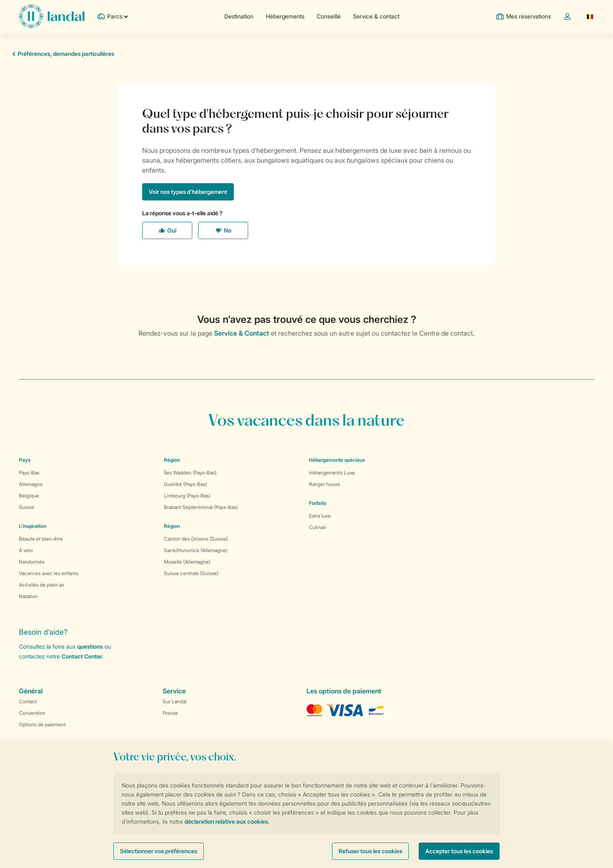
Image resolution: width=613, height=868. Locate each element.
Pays (25, 460)
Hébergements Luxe (332, 473)
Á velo (26, 550)
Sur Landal (175, 701)
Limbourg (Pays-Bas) (187, 496)
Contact (28, 701)
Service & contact (376, 16)
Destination (239, 16)
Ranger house (325, 484)
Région (172, 460)
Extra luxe (320, 516)
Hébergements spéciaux (337, 460)
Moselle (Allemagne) (187, 562)
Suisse (27, 507)
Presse (170, 713)
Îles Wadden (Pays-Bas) (190, 473)
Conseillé (329, 16)
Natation (28, 596)
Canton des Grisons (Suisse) (196, 539)
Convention (32, 713)
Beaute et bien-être (41, 539)
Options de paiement (42, 724)
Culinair (318, 527)
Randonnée (32, 562)
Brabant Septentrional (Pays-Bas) (201, 507)
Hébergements (285, 16)
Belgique (29, 496)
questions (90, 646)
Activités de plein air (42, 585)
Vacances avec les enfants (49, 573)
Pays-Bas (29, 473)
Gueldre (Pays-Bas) (186, 484)
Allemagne (31, 484)
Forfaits (318, 503)
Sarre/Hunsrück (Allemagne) (196, 550)
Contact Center (82, 656)
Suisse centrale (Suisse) (191, 573)
